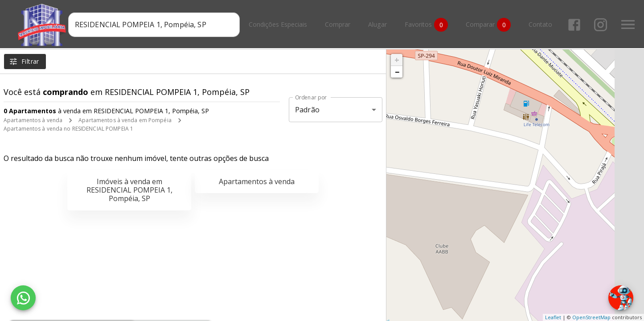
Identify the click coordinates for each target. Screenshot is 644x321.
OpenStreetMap (591, 317)
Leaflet (553, 317)
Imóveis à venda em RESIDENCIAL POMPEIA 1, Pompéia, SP (129, 190)
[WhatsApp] (23, 298)
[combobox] (156, 25)
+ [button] (397, 60)
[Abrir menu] (630, 25)
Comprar (339, 25)
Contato (542, 25)
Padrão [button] (307, 110)
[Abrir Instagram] (602, 25)
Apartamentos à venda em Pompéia (125, 120)
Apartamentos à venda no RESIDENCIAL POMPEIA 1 (68, 129)
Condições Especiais (280, 25)
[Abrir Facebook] (576, 25)
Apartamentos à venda (33, 120)
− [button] (397, 72)
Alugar (379, 25)
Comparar (490, 25)
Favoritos (428, 25)
